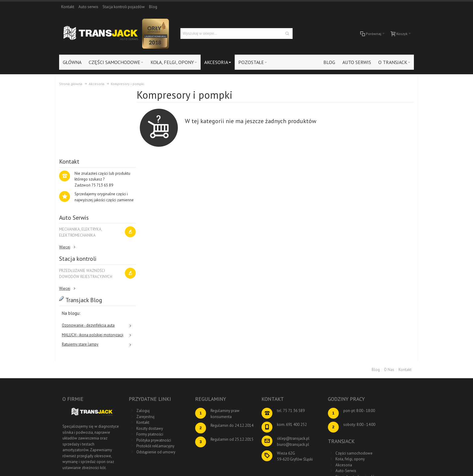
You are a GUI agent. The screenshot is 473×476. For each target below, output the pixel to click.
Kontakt (68, 7)
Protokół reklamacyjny (148, 386)
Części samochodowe (384, 351)
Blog (153, 7)
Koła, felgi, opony (380, 357)
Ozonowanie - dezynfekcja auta (88, 266)
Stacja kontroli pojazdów (124, 7)
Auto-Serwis (376, 368)
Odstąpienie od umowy (149, 392)
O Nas (389, 310)
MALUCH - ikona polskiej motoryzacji (93, 275)
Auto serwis (88, 7)
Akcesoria (374, 363)
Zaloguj (136, 351)
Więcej (65, 187)
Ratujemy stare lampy (80, 285)
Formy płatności (143, 374)
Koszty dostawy (143, 368)
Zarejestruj (138, 357)
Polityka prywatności (147, 380)
